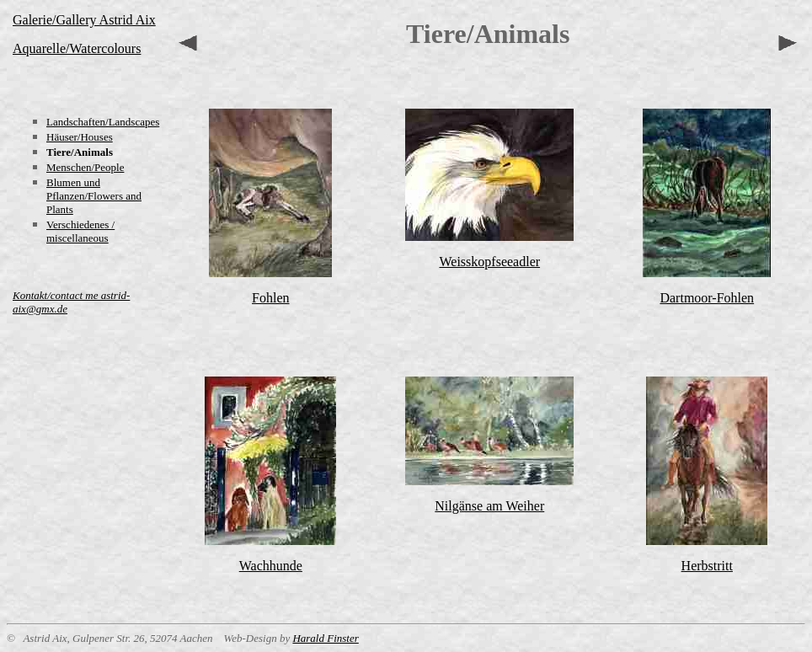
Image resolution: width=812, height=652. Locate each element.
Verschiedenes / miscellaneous (80, 231)
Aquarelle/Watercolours (77, 48)
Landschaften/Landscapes (103, 122)
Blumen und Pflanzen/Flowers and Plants (94, 196)
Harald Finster (325, 638)
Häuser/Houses (80, 137)
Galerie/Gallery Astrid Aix (84, 20)
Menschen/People (85, 167)
